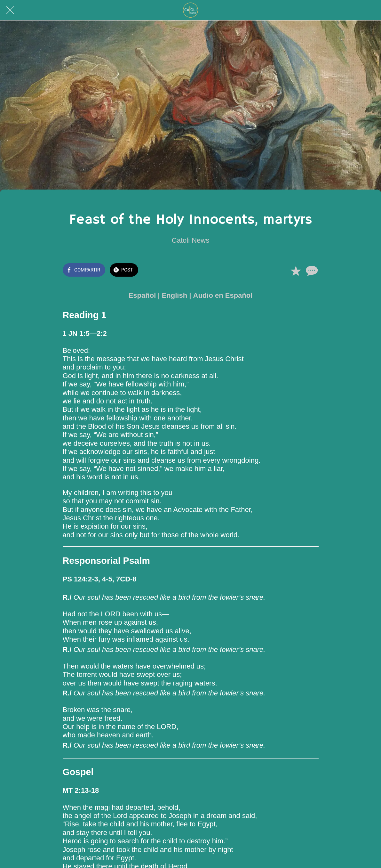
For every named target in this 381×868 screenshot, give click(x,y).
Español (142, 295)
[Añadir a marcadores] (296, 271)
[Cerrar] (10, 10)
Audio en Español (223, 295)
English (175, 295)
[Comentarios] (311, 271)
